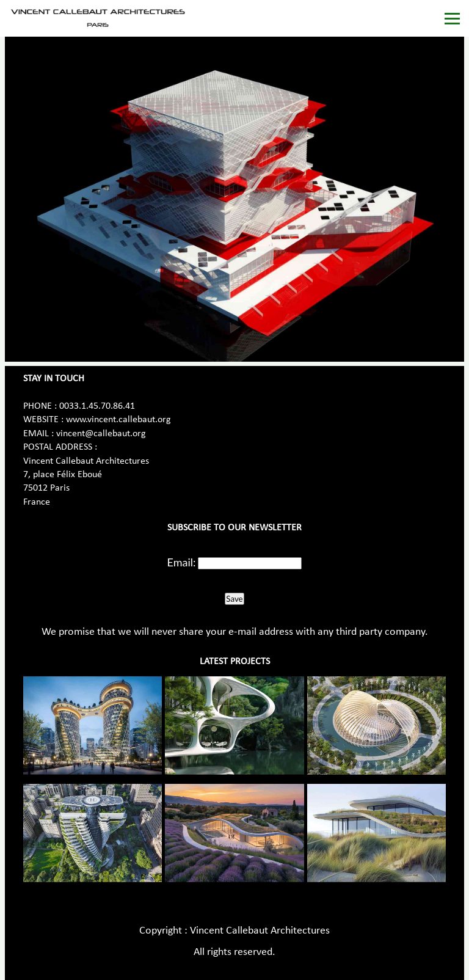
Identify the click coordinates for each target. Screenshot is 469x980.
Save (234, 599)
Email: (182, 562)
